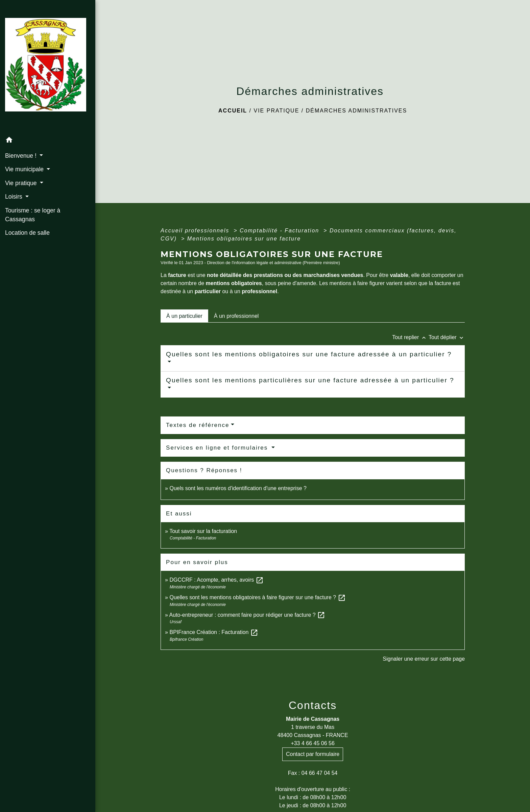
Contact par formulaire (313, 754)
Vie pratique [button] (22, 183)
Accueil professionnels (196, 231)
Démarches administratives (357, 111)
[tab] (184, 316)
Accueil (233, 111)
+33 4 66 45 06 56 (312, 743)
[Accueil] (48, 67)
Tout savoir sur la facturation (203, 531)
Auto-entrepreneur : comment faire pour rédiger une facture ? (247, 615)
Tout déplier (447, 337)
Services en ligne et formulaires (218, 448)
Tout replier (410, 337)
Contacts (313, 705)
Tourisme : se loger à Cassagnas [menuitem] (33, 215)
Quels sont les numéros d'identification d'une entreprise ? (238, 488)
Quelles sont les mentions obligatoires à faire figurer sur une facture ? (257, 597)
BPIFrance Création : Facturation (214, 632)
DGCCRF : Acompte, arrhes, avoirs (216, 580)
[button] (48, 141)
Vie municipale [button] (25, 169)
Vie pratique (276, 111)
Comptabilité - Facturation (281, 231)
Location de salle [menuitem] (27, 233)
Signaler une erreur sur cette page (424, 659)
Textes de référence (198, 425)
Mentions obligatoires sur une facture (244, 239)
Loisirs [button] (15, 197)
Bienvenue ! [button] (22, 156)
